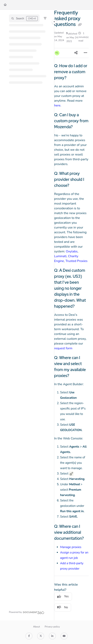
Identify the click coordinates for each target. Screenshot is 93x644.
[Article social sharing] (76, 53)
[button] (24, 18)
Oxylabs (72, 251)
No (63, 607)
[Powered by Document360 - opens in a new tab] (27, 612)
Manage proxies (71, 547)
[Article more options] (85, 53)
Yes (63, 596)
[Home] (5, 5)
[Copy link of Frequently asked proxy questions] (80, 25)
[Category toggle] (54, 22)
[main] (71, 315)
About (37, 627)
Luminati (60, 256)
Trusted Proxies (76, 261)
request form (63, 348)
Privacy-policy (52, 627)
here (57, 105)
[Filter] (45, 18)
